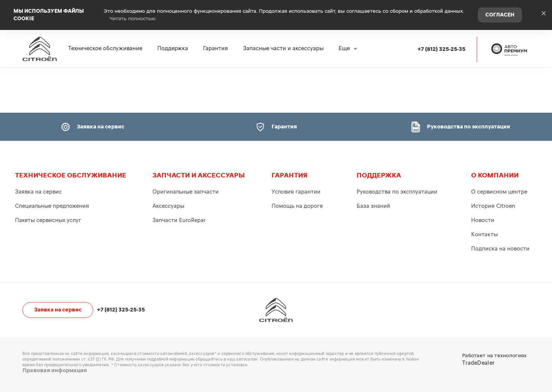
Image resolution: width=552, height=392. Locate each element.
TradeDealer (478, 363)
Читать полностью (133, 19)
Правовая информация (55, 370)
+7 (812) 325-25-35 (442, 49)
